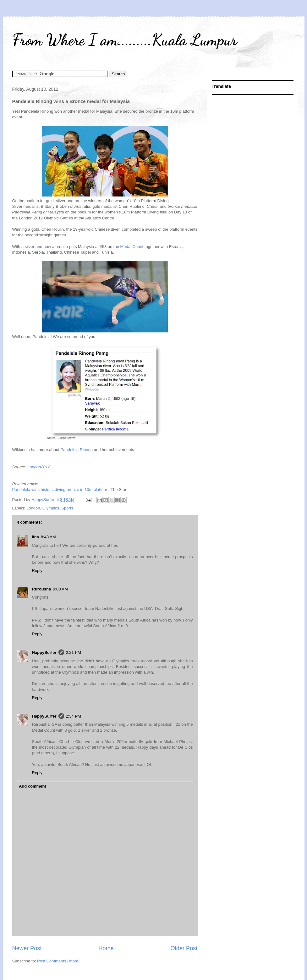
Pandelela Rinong (77, 450)
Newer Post (27, 948)
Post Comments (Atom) (58, 961)
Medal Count (132, 247)
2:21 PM (74, 652)
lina (36, 537)
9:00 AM (60, 589)
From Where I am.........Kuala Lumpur (125, 40)
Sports (67, 508)
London (33, 508)
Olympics (51, 508)
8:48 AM (48, 537)
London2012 (39, 467)
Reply (37, 571)
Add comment (33, 786)
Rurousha (42, 589)
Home (106, 948)
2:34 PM (74, 716)
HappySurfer (44, 652)
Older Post (184, 948)
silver (30, 247)
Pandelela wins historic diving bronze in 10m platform (60, 490)
